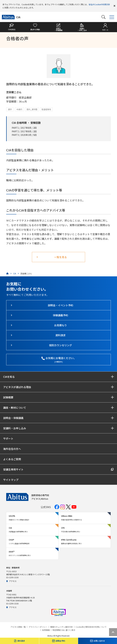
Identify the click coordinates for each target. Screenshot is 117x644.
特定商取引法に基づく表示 (64, 630)
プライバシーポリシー (38, 627)
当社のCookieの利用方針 (99, 4)
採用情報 (46, 630)
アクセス (11, 581)
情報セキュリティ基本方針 (62, 627)
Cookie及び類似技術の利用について (91, 627)
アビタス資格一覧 (18, 627)
